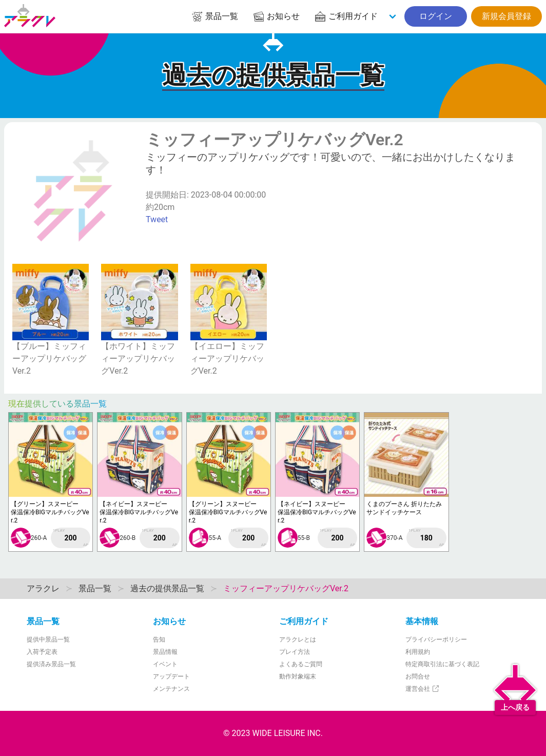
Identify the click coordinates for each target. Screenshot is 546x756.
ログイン (436, 16)
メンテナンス (171, 689)
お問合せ (418, 676)
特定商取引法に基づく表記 (442, 664)
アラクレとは (298, 639)
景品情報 (165, 652)
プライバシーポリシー (436, 639)
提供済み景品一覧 (51, 664)
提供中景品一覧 (48, 639)
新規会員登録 (506, 16)
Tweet (157, 219)
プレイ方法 (295, 652)
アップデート (171, 676)
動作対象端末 (298, 676)
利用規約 (418, 652)
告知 (159, 639)
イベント (165, 664)
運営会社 (423, 689)
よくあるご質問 (301, 664)
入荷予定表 (42, 652)
